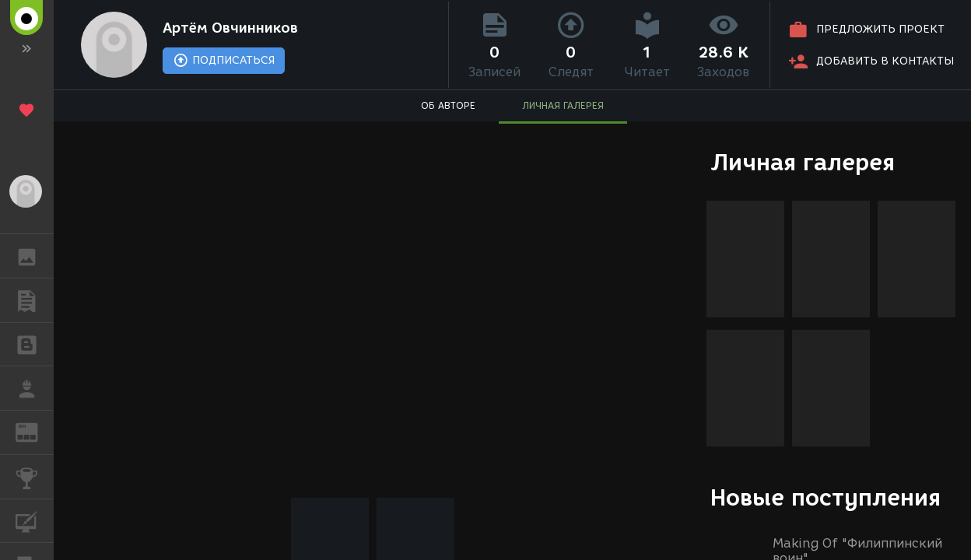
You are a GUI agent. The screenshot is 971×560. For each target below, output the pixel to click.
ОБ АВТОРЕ (448, 105)
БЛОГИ (35, 343)
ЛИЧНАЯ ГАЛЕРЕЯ (563, 105)
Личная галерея (803, 162)
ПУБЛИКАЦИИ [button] (35, 300)
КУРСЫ (35, 520)
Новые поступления (826, 497)
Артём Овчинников (230, 28)
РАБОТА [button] (35, 388)
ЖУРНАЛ (35, 431)
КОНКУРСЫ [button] (35, 477)
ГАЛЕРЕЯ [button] (35, 256)
